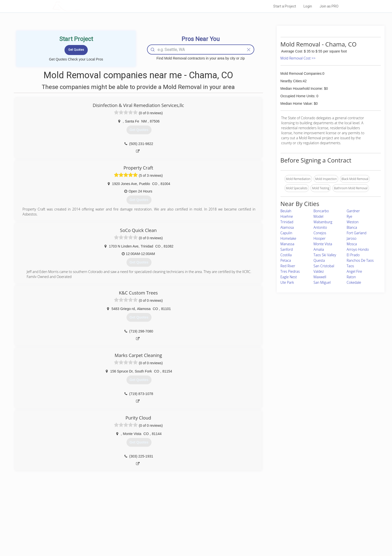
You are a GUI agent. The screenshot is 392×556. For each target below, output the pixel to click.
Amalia (319, 249)
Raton (351, 277)
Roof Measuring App (184, 525)
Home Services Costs (116, 514)
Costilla (286, 255)
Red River (288, 266)
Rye (349, 216)
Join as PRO (329, 6)
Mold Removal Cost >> (298, 58)
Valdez (319, 271)
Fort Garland (357, 233)
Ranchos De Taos (360, 260)
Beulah (286, 211)
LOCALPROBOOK (81, 6)
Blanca (352, 227)
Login (308, 6)
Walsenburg (323, 222)
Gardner (353, 211)
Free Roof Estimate (114, 531)
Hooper (319, 238)
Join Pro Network (182, 514)
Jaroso (352, 238)
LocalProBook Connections (272, 531)
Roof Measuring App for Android (192, 536)
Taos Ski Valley (325, 255)
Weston (353, 222)
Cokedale (354, 282)
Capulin (286, 233)
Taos (350, 266)
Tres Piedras (290, 271)
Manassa (287, 244)
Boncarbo (321, 211)
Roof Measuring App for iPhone (191, 531)
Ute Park (287, 282)
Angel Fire (354, 271)
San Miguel (322, 282)
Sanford (287, 249)
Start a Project (285, 6)
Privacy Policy (263, 519)
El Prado (353, 255)
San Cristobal (324, 266)
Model (318, 216)
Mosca (352, 244)
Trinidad (287, 222)
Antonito (320, 227)
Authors (259, 525)
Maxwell (320, 277)
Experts (175, 519)
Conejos (320, 233)
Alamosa (287, 227)
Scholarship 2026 (266, 514)
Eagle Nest (289, 277)
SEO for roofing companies (272, 536)
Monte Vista (323, 244)
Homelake (288, 238)
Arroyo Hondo (358, 249)
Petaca (286, 260)
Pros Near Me (110, 519)
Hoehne (287, 216)
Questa (319, 260)
